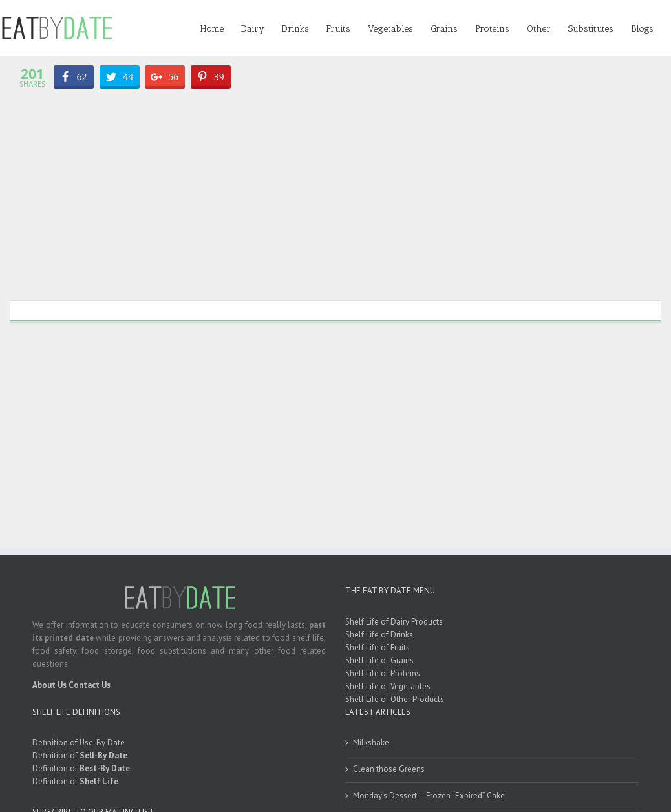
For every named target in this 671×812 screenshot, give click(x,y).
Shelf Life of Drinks (379, 635)
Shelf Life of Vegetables (388, 686)
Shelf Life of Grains (379, 660)
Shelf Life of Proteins (383, 673)
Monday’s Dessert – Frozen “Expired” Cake (429, 796)
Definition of (80, 755)
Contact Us (90, 685)
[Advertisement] (335, 190)
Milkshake (371, 743)
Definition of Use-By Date (79, 743)
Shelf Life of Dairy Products (394, 622)
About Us (49, 685)
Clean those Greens (389, 769)
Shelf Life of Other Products (395, 699)
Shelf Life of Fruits (378, 647)
